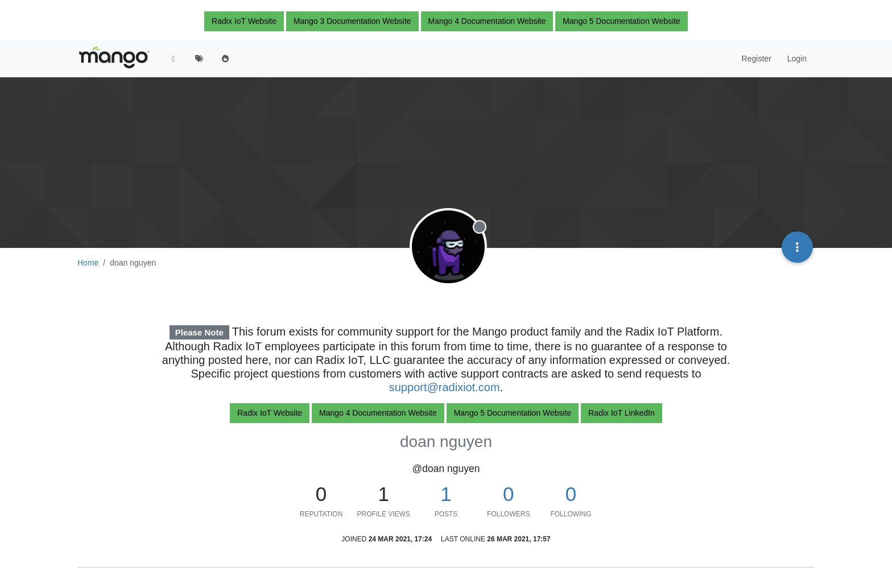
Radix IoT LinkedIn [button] (621, 413)
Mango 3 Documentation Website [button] (352, 21)
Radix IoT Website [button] (244, 21)
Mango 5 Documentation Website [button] (621, 21)
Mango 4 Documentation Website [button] (487, 21)
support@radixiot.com (445, 387)
